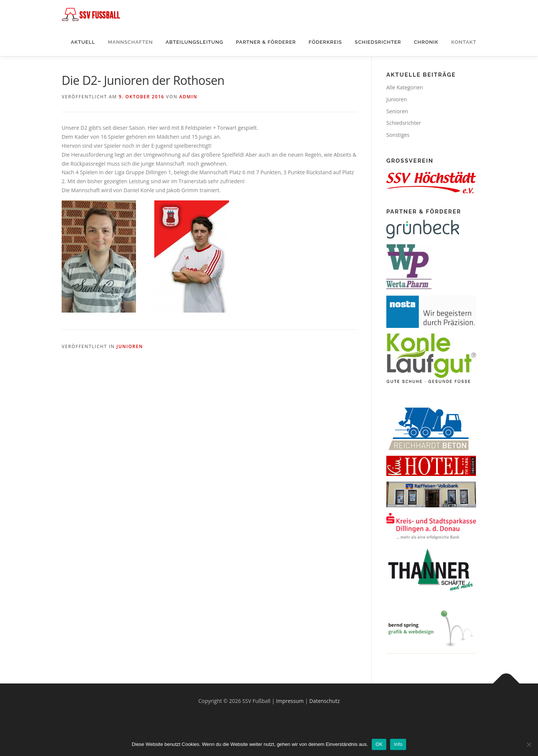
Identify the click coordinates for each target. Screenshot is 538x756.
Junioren (130, 346)
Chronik (426, 42)
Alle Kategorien (405, 87)
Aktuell (83, 42)
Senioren (397, 111)
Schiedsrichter (378, 42)
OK (379, 744)
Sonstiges (398, 135)
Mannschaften (131, 42)
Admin (188, 97)
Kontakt (464, 42)
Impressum (290, 701)
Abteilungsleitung (194, 42)
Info (398, 744)
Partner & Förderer (266, 42)
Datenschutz (324, 701)
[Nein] (529, 744)
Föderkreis (325, 42)
